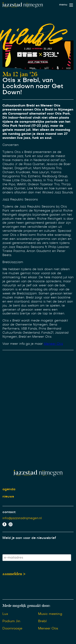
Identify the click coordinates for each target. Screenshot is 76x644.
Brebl (42, 621)
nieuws (8, 496)
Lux (5, 614)
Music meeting (50, 614)
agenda (9, 489)
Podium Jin (11, 621)
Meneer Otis (53, 344)
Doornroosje (12, 628)
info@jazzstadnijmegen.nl (22, 518)
